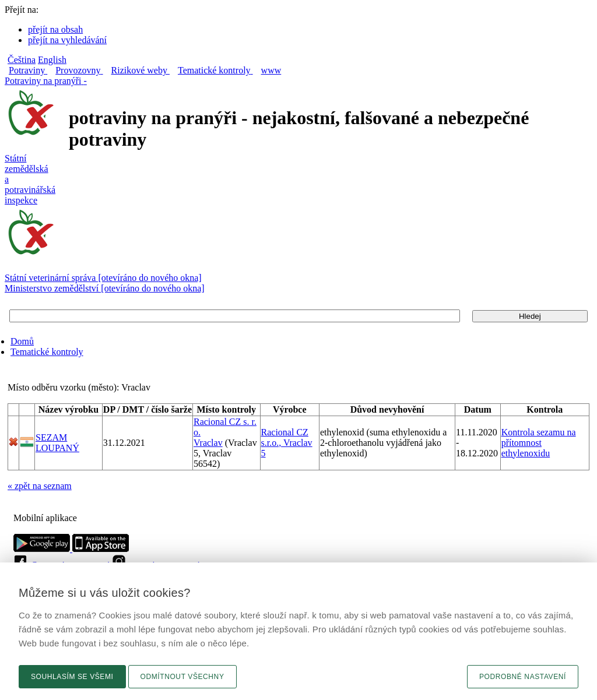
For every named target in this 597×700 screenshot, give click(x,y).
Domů (22, 341)
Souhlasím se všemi (72, 677)
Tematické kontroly (47, 352)
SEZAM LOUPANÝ (57, 443)
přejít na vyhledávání (67, 40)
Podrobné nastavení (523, 677)
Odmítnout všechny (182, 677)
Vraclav (208, 443)
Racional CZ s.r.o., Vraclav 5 (287, 443)
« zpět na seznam (40, 486)
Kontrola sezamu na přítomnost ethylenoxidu (539, 443)
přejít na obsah (55, 29)
